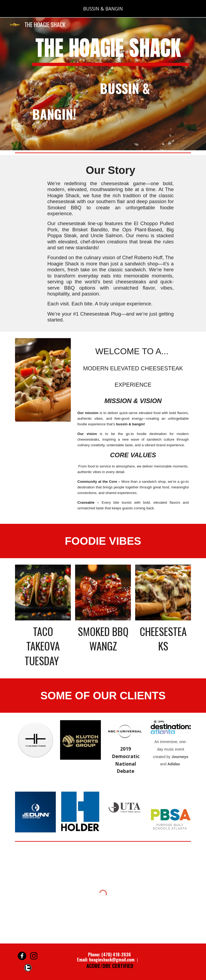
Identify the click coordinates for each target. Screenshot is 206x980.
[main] (110, 84)
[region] (103, 9)
